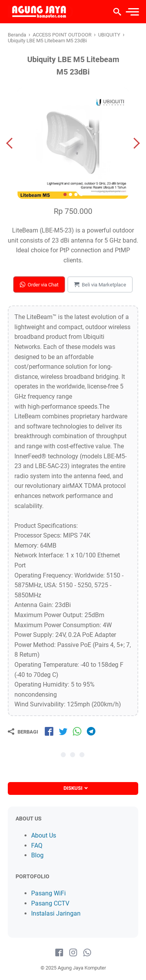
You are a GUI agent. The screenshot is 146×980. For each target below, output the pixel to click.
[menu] (132, 12)
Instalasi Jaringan (56, 913)
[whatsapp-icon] (87, 953)
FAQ (37, 846)
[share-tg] (91, 731)
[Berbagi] (23, 732)
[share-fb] (49, 731)
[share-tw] (63, 731)
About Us (44, 835)
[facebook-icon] (59, 953)
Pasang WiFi (48, 893)
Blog (37, 855)
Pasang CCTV (50, 903)
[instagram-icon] (73, 953)
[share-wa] (77, 731)
